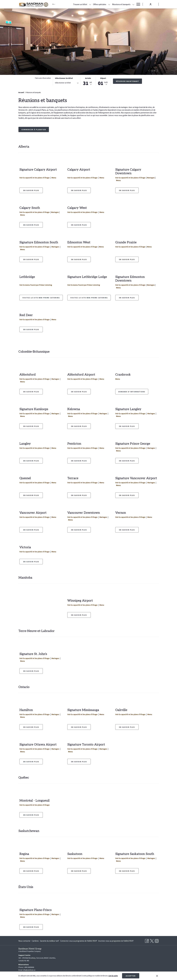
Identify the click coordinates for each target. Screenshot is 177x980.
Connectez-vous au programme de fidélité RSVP (79, 941)
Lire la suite (113, 976)
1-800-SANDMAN (29, 967)
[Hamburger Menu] (137, 4)
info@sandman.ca (29, 970)
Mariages (151, 178)
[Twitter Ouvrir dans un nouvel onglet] (152, 940)
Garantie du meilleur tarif (49, 941)
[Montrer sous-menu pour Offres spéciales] (109, 4)
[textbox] (65, 83)
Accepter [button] (131, 976)
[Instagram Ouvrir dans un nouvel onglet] (157, 940)
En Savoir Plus (79, 530)
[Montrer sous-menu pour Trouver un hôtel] (90, 4)
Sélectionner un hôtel (64, 78)
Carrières (35, 941)
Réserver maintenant (127, 81)
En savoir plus (79, 190)
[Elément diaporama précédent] (149, 71)
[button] (88, 81)
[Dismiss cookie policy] (157, 976)
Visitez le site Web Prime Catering (41, 298)
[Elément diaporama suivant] (157, 71)
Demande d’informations (132, 392)
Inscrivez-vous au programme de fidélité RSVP (116, 941)
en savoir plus (31, 190)
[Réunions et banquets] (121, 4)
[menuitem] (25, 941)
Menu (54, 178)
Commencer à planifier (34, 130)
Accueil (21, 92)
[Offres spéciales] (100, 4)
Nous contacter (24, 941)
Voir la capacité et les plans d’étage (34, 178)
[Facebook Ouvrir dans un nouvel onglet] (147, 940)
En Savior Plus (31, 727)
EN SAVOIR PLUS (31, 259)
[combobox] (67, 83)
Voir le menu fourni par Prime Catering (36, 285)
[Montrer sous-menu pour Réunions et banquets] (133, 4)
